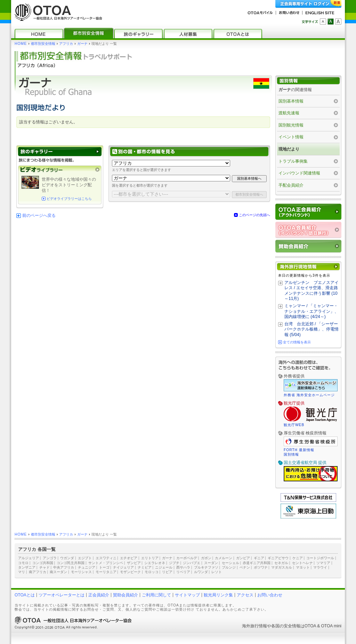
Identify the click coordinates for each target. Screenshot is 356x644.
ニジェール (164, 567)
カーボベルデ (187, 558)
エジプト (85, 558)
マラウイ (320, 567)
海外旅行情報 (254, 626)
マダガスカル (282, 567)
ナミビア (145, 567)
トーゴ (104, 567)
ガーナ (82, 44)
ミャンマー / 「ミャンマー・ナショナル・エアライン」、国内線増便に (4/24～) (311, 311)
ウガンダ (67, 558)
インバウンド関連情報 (299, 173)
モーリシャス (81, 572)
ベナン (245, 567)
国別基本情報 (291, 101)
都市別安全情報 (43, 44)
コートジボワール (320, 558)
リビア (167, 572)
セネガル (281, 563)
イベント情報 (291, 137)
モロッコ (152, 572)
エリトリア (150, 558)
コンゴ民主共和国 (71, 563)
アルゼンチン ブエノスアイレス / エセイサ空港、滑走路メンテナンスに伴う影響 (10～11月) (311, 291)
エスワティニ (106, 558)
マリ (22, 572)
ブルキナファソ (206, 567)
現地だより (289, 149)
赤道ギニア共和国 (257, 563)
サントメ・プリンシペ (106, 563)
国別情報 (291, 454)
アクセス (245, 595)
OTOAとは (25, 595)
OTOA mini (331, 626)
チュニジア (87, 567)
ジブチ (174, 563)
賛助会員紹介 (126, 595)
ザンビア (134, 563)
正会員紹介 (99, 595)
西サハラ (183, 567)
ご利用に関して (156, 595)
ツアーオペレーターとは (62, 595)
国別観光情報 (291, 125)
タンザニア (27, 567)
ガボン (206, 558)
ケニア (298, 558)
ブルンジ (229, 567)
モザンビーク (130, 572)
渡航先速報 (289, 113)
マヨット (303, 567)
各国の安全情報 (286, 626)
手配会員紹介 (291, 185)
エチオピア (129, 558)
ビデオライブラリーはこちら (69, 199)
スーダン (211, 563)
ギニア (259, 558)
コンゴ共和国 (43, 563)
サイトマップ (187, 595)
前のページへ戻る (39, 215)
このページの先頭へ (254, 215)
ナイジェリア (123, 567)
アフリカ (66, 44)
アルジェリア (29, 558)
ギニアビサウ (278, 558)
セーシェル (230, 563)
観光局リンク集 (218, 595)
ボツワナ (261, 567)
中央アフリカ (64, 567)
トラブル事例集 (293, 161)
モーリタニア (106, 572)
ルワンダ (201, 572)
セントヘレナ (302, 563)
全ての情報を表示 (297, 342)
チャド (44, 567)
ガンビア (243, 558)
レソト (217, 572)
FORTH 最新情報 (299, 450)
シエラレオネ (155, 563)
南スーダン (58, 572)
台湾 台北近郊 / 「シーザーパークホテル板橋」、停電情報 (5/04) (311, 329)
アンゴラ (50, 558)
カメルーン (224, 558)
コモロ (23, 563)
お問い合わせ (270, 595)
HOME (21, 44)
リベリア (183, 572)
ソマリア (323, 563)
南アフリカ (38, 572)
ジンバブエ (192, 563)
